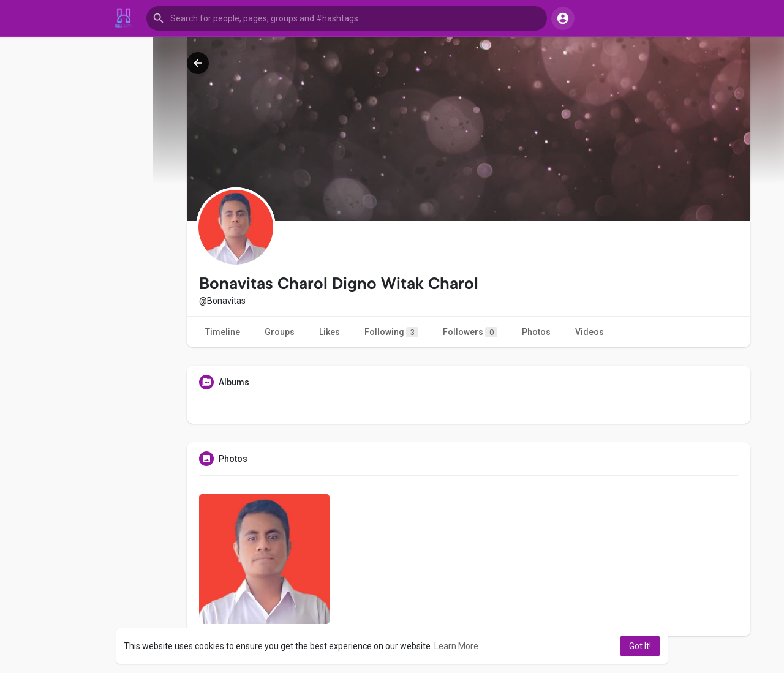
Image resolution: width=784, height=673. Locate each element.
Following (391, 332)
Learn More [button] (456, 646)
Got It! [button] (640, 646)
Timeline (223, 332)
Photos (536, 332)
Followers (470, 332)
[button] (347, 18)
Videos (590, 332)
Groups (280, 332)
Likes (330, 332)
